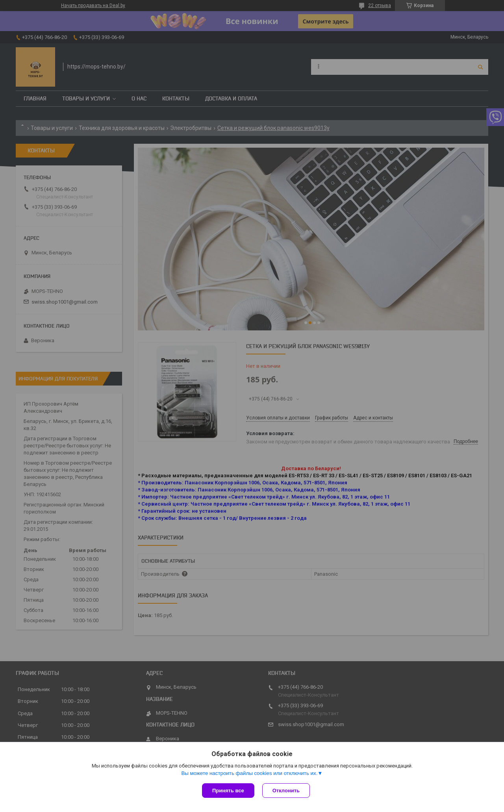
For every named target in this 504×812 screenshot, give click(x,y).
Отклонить (286, 791)
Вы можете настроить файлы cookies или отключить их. (249, 773)
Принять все (228, 791)
